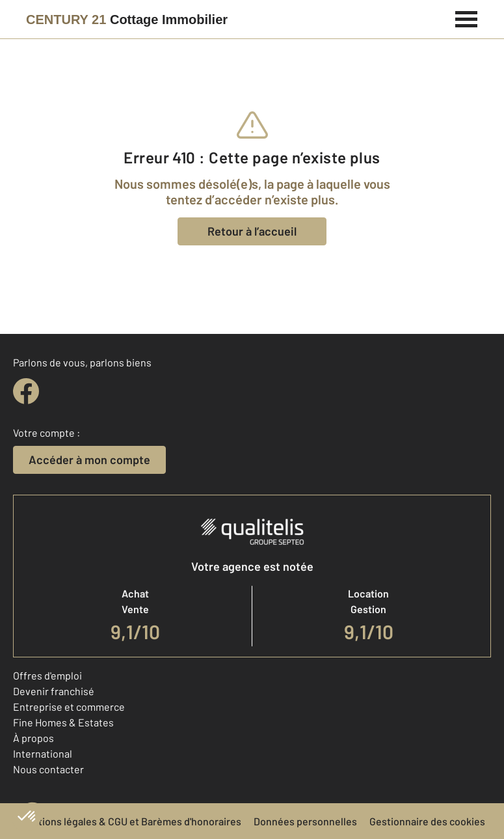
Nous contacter (48, 769)
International (43, 753)
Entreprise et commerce (69, 707)
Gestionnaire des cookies (427, 821)
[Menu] (467, 18)
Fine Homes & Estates (63, 722)
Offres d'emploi (47, 675)
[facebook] (26, 391)
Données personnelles (305, 821)
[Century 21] (127, 20)
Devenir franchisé (54, 691)
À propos (33, 738)
